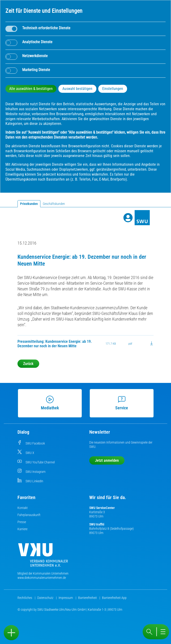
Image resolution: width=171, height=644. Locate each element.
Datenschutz (46, 598)
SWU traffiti (97, 524)
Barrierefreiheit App (114, 598)
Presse (22, 522)
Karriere (22, 529)
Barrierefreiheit (88, 598)
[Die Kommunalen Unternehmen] (43, 557)
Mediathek (50, 403)
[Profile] (128, 218)
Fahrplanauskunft (29, 515)
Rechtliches (25, 598)
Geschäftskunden (54, 204)
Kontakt (23, 508)
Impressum (66, 598)
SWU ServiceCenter (102, 508)
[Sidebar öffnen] (11, 633)
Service (122, 403)
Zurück (28, 364)
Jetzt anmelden (107, 460)
